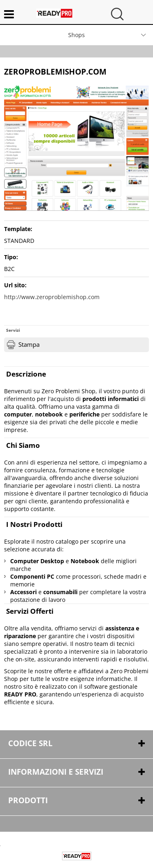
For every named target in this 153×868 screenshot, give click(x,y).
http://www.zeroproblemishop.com (52, 297)
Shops (76, 35)
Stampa (29, 345)
